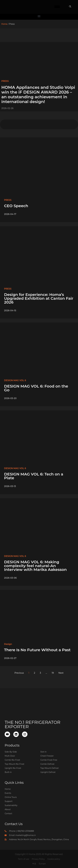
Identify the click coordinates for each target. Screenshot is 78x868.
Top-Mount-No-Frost (14, 764)
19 (53, 673)
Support (8, 801)
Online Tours (11, 797)
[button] (70, 7)
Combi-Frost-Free (49, 760)
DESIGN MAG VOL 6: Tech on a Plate (34, 476)
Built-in (8, 772)
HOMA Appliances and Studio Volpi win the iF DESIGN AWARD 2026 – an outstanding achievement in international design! (38, 94)
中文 (34, 864)
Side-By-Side (11, 752)
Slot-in (43, 752)
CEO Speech (16, 206)
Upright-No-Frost (13, 768)
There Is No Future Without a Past (37, 650)
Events (8, 793)
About (8, 809)
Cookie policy (54, 859)
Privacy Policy (38, 859)
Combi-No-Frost (12, 760)
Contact (8, 813)
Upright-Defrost (48, 772)
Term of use (24, 859)
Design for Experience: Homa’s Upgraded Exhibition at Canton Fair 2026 (39, 298)
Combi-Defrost (47, 764)
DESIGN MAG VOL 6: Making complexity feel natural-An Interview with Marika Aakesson (35, 566)
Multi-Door (10, 756)
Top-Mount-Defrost (49, 768)
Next (61, 673)
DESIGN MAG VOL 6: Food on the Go (36, 388)
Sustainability (11, 805)
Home (4, 24)
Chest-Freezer (47, 756)
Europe (42, 864)
